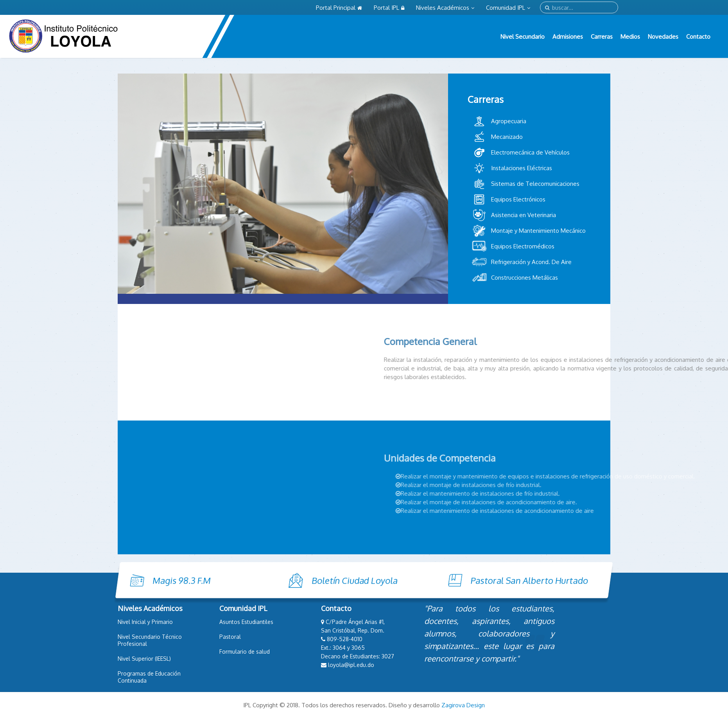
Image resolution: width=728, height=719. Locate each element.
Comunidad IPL (508, 8)
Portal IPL (389, 8)
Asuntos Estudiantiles (246, 622)
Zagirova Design (463, 705)
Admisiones (568, 37)
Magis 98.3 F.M (132, 580)
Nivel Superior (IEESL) (144, 659)
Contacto (698, 37)
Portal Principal (339, 8)
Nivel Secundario (523, 37)
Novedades (663, 37)
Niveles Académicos (445, 8)
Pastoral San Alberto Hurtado (479, 580)
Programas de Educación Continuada (149, 677)
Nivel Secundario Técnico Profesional (150, 640)
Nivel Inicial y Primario (145, 622)
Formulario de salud (245, 652)
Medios (630, 37)
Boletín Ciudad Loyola (305, 580)
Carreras (602, 37)
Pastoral (230, 637)
